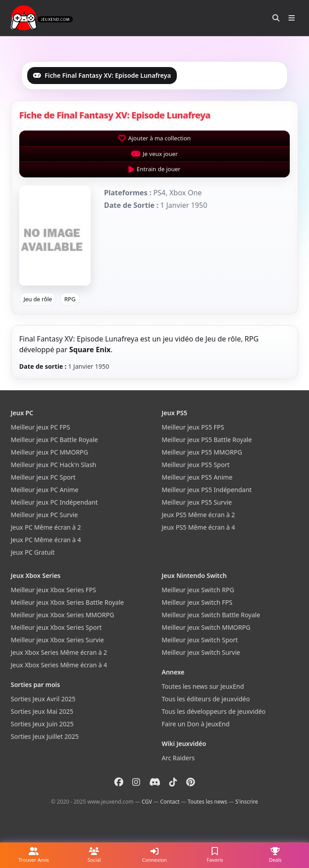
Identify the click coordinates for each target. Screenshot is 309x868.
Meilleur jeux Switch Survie (201, 652)
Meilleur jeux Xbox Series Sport (56, 627)
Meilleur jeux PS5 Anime (197, 477)
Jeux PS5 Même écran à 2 (198, 515)
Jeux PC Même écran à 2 (46, 527)
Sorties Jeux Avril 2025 (43, 699)
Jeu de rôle (38, 299)
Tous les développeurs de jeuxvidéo (214, 711)
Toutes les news (207, 802)
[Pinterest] (190, 782)
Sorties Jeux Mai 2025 (42, 711)
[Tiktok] (173, 782)
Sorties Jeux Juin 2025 (42, 724)
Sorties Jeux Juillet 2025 (45, 736)
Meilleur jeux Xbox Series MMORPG (63, 615)
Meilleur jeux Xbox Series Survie (57, 640)
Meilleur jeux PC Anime (45, 490)
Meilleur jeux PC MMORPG (49, 452)
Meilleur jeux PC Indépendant (54, 502)
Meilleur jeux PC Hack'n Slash (54, 465)
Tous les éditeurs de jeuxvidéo (206, 699)
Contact (170, 802)
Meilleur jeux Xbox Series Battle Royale (67, 602)
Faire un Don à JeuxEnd (196, 724)
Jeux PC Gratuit (33, 552)
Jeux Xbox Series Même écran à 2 (59, 652)
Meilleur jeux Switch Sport (200, 640)
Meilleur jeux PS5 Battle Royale (207, 440)
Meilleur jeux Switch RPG (198, 590)
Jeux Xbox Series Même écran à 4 (59, 665)
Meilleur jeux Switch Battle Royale (211, 615)
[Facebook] (119, 782)
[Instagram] (136, 782)
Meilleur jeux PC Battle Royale (54, 440)
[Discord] (155, 782)
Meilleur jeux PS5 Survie (197, 502)
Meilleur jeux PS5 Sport (196, 465)
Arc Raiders (178, 758)
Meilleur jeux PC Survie (44, 515)
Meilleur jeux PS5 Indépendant (207, 490)
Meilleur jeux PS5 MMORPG (202, 452)
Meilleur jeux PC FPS (40, 427)
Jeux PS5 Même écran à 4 (198, 527)
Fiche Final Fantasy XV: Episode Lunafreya (102, 75)
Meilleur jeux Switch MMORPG (206, 627)
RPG (70, 299)
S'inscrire (247, 802)
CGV (147, 802)
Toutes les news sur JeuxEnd (203, 686)
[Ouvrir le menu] (292, 18)
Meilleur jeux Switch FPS (197, 602)
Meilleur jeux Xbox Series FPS (53, 590)
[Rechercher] (276, 18)
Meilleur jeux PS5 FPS (193, 427)
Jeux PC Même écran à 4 (46, 540)
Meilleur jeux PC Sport (43, 477)
